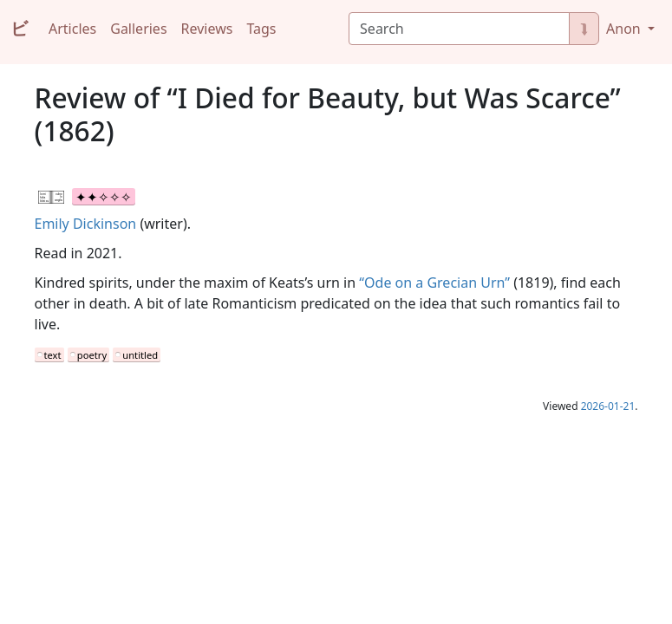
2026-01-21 (608, 406)
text (53, 355)
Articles (72, 29)
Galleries (138, 29)
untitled (140, 355)
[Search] (459, 29)
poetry (92, 355)
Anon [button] (625, 29)
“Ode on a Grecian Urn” (434, 283)
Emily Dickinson (86, 224)
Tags (261, 29)
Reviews (207, 29)
